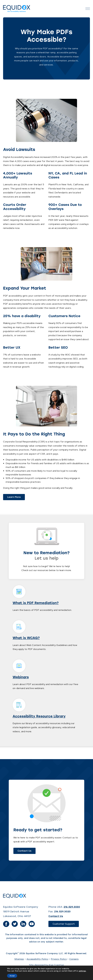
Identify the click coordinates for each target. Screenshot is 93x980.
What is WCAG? (26, 638)
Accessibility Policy (37, 959)
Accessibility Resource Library (39, 716)
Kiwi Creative (56, 965)
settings (82, 971)
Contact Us (24, 851)
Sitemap (19, 959)
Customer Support (66, 925)
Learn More (14, 497)
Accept (12, 976)
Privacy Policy (59, 959)
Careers (74, 959)
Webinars (21, 677)
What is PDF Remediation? (36, 603)
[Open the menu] (88, 9)
